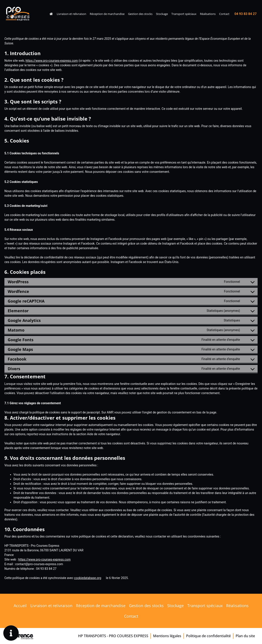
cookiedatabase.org (88, 578)
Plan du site (245, 636)
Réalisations (208, 14)
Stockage (162, 14)
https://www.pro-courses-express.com (52, 61)
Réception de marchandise (107, 14)
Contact (224, 14)
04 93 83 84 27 (246, 14)
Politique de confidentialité (208, 636)
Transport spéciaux (184, 14)
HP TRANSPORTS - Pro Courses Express (113, 636)
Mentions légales (167, 636)
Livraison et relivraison (71, 14)
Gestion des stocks (140, 14)
